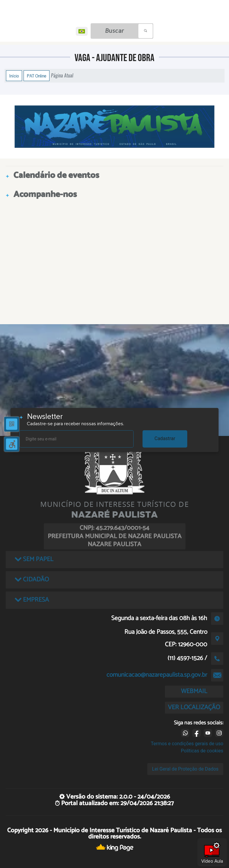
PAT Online (37, 76)
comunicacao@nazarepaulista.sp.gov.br (157, 675)
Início (14, 76)
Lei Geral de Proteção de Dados (185, 769)
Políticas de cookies (202, 751)
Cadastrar (165, 438)
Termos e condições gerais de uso (187, 744)
